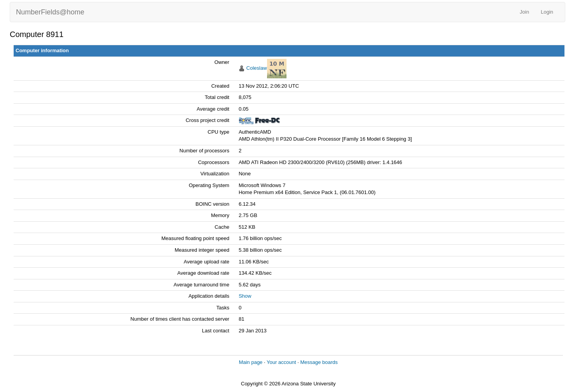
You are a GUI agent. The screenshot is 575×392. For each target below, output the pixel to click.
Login (547, 12)
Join (524, 12)
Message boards (319, 362)
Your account (281, 362)
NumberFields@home (50, 12)
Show (245, 296)
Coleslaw (257, 68)
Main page (251, 362)
